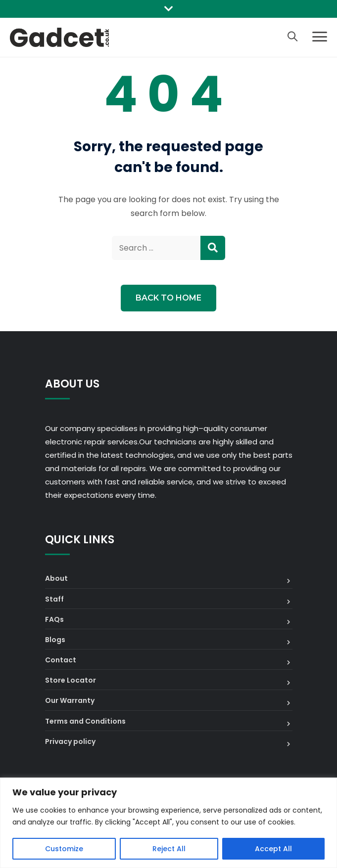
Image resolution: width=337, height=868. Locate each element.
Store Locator (71, 680)
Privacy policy (70, 741)
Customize (64, 849)
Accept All (273, 849)
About (56, 578)
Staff (54, 599)
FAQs (54, 619)
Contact (61, 660)
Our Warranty (70, 700)
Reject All (169, 849)
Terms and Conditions (85, 721)
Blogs (55, 640)
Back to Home (168, 298)
